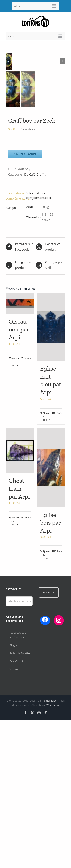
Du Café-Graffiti (35, 175)
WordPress (53, 705)
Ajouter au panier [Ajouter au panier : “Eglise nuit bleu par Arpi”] (47, 416)
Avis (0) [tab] (11, 208)
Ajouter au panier (25, 154)
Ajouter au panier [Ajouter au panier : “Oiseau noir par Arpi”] (15, 362)
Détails (27, 358)
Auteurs (49, 592)
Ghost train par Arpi (19, 489)
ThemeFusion (49, 701)
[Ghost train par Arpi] (20, 451)
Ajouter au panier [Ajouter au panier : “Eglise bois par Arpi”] (47, 555)
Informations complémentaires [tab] (13, 196)
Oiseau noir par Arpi (19, 329)
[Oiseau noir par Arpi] (20, 303)
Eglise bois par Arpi (50, 523)
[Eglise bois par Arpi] (51, 468)
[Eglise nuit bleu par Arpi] (51, 327)
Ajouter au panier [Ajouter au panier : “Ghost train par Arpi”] (15, 521)
